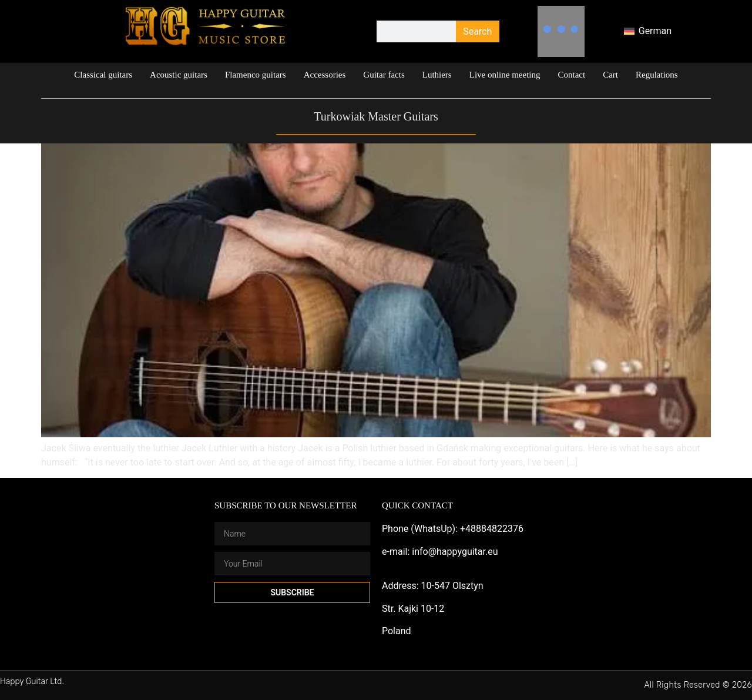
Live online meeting (505, 75)
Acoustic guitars (179, 75)
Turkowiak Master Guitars (376, 116)
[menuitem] (648, 32)
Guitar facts (384, 75)
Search (477, 31)
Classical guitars (103, 75)
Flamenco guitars (256, 75)
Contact (572, 75)
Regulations (657, 75)
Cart (610, 75)
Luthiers (437, 75)
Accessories (325, 75)
